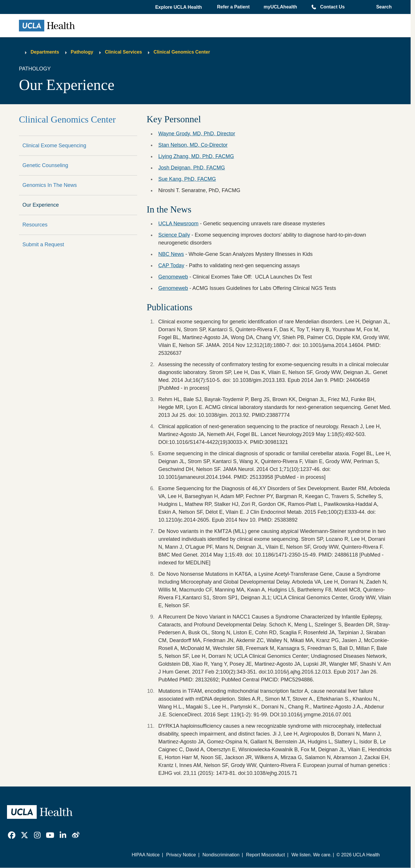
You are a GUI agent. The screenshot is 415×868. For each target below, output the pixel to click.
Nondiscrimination (221, 855)
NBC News (171, 254)
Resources (35, 225)
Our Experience (41, 205)
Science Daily (174, 235)
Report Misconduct (265, 855)
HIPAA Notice (146, 855)
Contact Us (332, 7)
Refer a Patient (233, 7)
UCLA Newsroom (178, 224)
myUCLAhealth (280, 7)
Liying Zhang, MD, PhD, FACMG (196, 156)
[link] (12, 835)
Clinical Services (123, 52)
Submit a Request (43, 245)
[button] (179, 7)
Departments (45, 52)
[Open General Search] (382, 7)
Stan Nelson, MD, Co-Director (193, 145)
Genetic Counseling (45, 165)
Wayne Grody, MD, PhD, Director (197, 134)
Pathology (82, 52)
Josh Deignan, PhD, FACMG (191, 168)
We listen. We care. (312, 855)
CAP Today (171, 265)
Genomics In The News (50, 185)
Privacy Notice (181, 855)
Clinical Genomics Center (182, 52)
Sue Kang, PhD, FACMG (187, 179)
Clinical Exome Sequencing (54, 146)
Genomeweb (173, 277)
